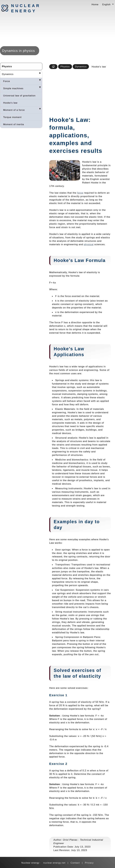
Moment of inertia (14, 124)
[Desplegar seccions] (39, 74)
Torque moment (12, 117)
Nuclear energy (26, 8)
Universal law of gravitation (19, 96)
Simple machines (13, 88)
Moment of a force (14, 110)
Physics (7, 66)
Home (95, 4)
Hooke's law (10, 103)
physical (89, 244)
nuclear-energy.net (54, 863)
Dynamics (8, 74)
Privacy (89, 863)
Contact (75, 863)
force (80, 193)
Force (7, 81)
